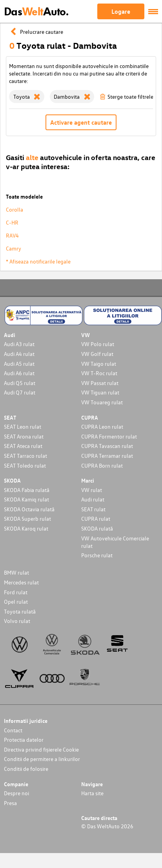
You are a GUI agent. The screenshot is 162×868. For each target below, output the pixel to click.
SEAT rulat (93, 509)
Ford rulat (16, 592)
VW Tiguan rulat (100, 392)
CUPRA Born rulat (102, 465)
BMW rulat (16, 572)
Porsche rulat (97, 555)
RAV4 (12, 235)
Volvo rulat (17, 621)
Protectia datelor (24, 740)
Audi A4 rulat (19, 354)
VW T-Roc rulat (99, 373)
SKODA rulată (97, 528)
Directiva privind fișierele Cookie (41, 749)
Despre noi (16, 793)
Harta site (92, 793)
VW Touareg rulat (102, 402)
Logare (121, 11)
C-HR (12, 222)
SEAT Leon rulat (23, 427)
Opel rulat (16, 602)
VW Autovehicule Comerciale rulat (115, 542)
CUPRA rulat (96, 519)
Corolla (15, 209)
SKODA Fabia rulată (27, 490)
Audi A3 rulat (19, 344)
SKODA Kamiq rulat (26, 499)
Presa (10, 803)
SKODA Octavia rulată (29, 509)
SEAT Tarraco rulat (25, 456)
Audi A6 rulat (19, 373)
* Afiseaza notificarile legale (38, 261)
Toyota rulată (20, 611)
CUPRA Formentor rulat (109, 436)
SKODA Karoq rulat (26, 528)
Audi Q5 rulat (20, 383)
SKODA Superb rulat (27, 519)
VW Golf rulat (97, 354)
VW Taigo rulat (99, 364)
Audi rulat (93, 499)
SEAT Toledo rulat (25, 465)
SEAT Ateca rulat (23, 446)
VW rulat (92, 490)
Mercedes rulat (21, 582)
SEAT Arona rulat (24, 436)
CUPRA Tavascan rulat (107, 446)
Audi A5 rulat (19, 364)
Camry (14, 248)
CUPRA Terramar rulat (107, 456)
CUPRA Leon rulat (102, 427)
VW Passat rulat (100, 383)
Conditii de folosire (26, 769)
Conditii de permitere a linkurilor (42, 759)
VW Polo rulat (98, 344)
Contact (13, 730)
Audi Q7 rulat (20, 392)
